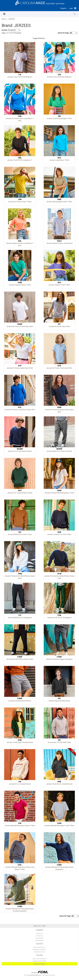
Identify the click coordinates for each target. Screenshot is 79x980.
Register (63, 8)
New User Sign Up (39, 947)
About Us (39, 934)
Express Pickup (39, 964)
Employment (39, 940)
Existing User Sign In (39, 949)
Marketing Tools (39, 952)
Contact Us (39, 936)
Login (71, 8)
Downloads (39, 938)
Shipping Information (40, 961)
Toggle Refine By (39, 38)
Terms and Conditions (40, 959)
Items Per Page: (68, 33)
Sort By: (4, 30)
